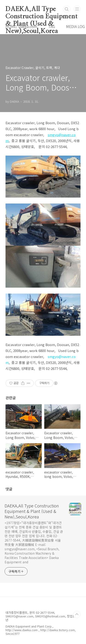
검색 (67, 9)
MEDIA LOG (75, 26)
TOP (77, 614)
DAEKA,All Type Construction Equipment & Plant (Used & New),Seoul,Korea (42, 9)
